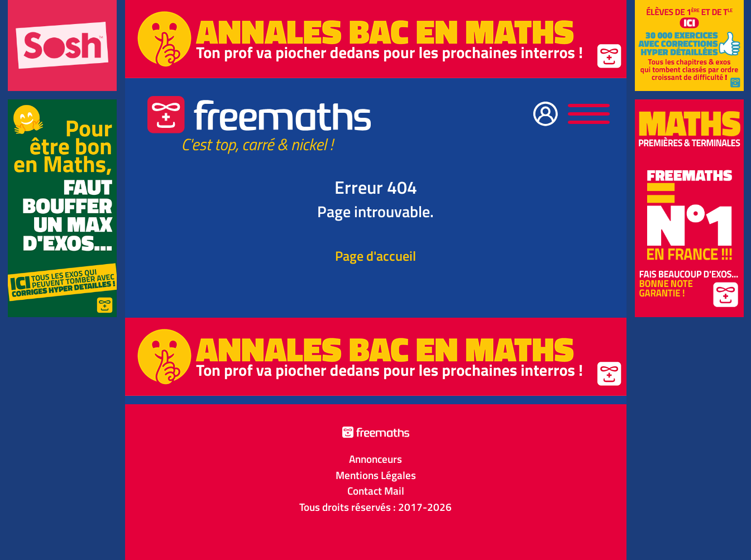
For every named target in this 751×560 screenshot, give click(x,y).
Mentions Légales (376, 475)
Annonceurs (376, 459)
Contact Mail (376, 491)
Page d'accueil (376, 256)
